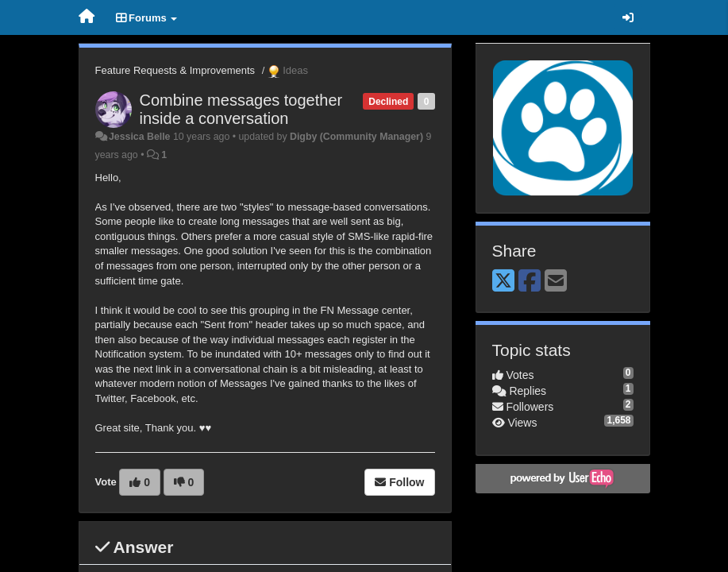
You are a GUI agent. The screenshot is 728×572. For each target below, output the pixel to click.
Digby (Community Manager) (356, 137)
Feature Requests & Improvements (175, 70)
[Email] (556, 282)
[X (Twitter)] (503, 282)
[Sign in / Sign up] (628, 17)
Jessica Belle (140, 137)
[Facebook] (530, 282)
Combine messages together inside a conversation (241, 109)
